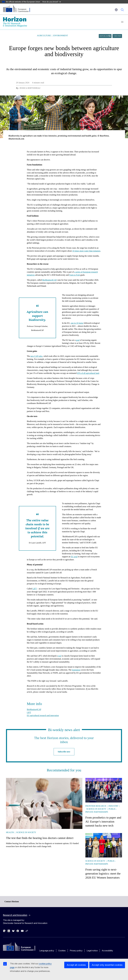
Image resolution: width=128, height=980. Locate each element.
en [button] (116, 10)
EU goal (74, 557)
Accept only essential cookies (107, 965)
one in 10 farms (77, 323)
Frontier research (96, 806)
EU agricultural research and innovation (43, 715)
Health (10, 832)
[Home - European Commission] (18, 9)
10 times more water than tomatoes (86, 251)
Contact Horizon (12, 902)
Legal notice (92, 951)
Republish (104, 36)
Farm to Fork (75, 275)
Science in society (26, 832)
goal (78, 340)
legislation (76, 670)
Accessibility (107, 951)
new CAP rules (36, 356)
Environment (61, 36)
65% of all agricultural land (88, 373)
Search (122, 10)
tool (60, 656)
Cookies (62, 951)
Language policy (47, 951)
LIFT (35, 589)
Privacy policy (76, 951)
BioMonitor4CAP (49, 280)
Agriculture (44, 36)
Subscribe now (64, 752)
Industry (113, 806)
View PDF (117, 36)
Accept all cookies (76, 965)
